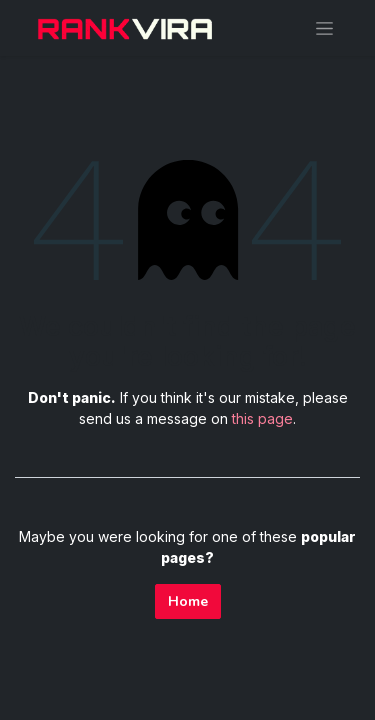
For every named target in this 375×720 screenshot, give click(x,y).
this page (262, 418)
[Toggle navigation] (324, 28)
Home (188, 601)
